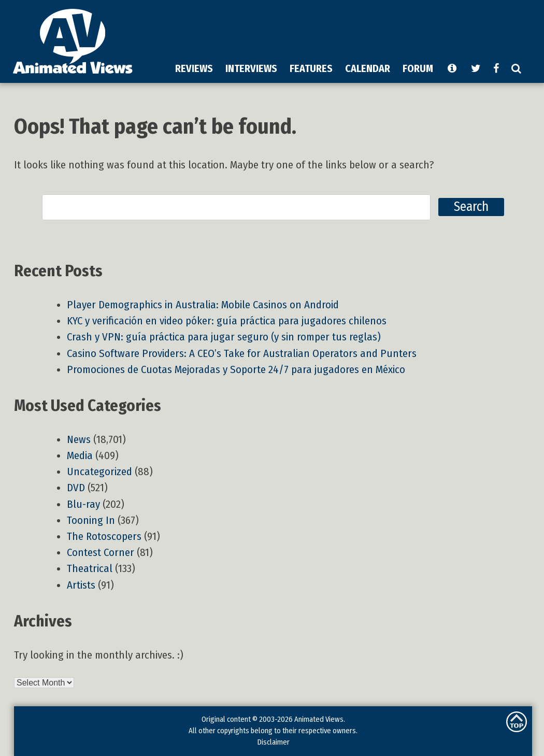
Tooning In (91, 520)
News (79, 440)
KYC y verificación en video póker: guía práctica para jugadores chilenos (227, 321)
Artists (81, 585)
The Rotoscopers (104, 537)
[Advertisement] (281, 80)
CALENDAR (368, 68)
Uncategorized (99, 472)
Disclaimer (273, 742)
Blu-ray (83, 504)
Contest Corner (101, 553)
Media (80, 456)
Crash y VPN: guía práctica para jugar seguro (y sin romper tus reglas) (224, 337)
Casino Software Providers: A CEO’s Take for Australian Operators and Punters (242, 354)
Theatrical (90, 569)
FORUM (418, 68)
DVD (76, 488)
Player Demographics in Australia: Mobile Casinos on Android (203, 305)
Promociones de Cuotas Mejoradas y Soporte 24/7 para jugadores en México (236, 370)
